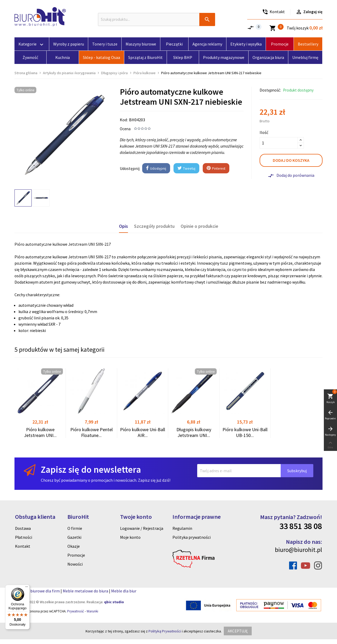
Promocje (76, 555)
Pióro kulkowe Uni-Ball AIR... (143, 432)
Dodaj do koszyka (291, 160)
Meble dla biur (124, 591)
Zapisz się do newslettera (91, 469)
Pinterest (216, 168)
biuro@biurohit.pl (298, 550)
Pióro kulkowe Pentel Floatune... (91, 432)
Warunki (92, 611)
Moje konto (130, 537)
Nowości (75, 564)
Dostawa (23, 528)
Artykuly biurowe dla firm (37, 591)
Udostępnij (156, 168)
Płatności (24, 537)
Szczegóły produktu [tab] (154, 226)
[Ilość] (279, 143)
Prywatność (76, 611)
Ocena (125, 129)
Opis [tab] (123, 226)
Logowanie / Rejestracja (142, 528)
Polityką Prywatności (165, 631)
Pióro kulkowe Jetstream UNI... (40, 432)
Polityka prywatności (192, 537)
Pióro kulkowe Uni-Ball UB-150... (245, 432)
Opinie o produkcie (199, 226)
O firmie (75, 528)
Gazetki (74, 537)
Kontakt (23, 546)
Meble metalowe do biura (85, 591)
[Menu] (27, 588)
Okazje (74, 546)
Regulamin (182, 528)
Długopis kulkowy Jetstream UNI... (194, 432)
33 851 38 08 (301, 526)
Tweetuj (186, 168)
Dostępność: (270, 90)
